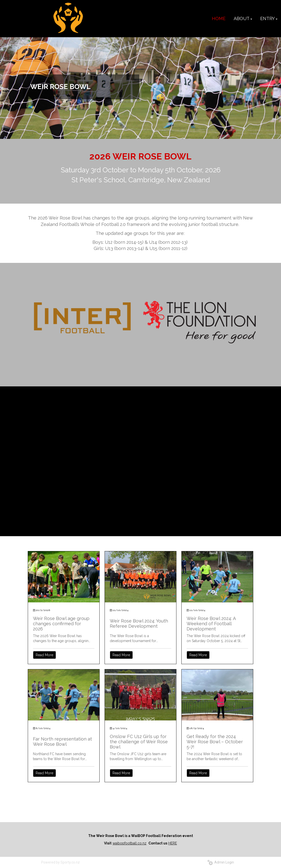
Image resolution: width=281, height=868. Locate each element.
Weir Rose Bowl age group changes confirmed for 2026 (61, 624)
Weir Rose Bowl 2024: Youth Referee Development (139, 623)
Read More (44, 655)
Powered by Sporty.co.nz (60, 862)
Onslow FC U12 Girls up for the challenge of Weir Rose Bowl (139, 742)
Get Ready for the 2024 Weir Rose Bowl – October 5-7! (215, 742)
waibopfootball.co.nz (129, 843)
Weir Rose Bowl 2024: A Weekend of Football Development (211, 624)
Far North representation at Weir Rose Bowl (62, 742)
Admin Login (221, 862)
